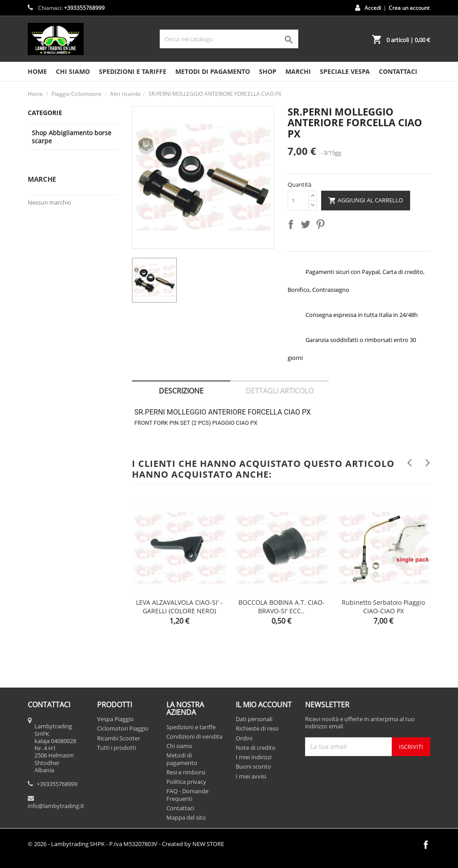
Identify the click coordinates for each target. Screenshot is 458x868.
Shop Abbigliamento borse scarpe (72, 137)
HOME (37, 71)
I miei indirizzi (254, 757)
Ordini (244, 738)
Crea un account (409, 8)
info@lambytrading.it (56, 806)
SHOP (268, 71)
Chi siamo (73, 71)
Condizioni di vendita (194, 736)
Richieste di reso (257, 728)
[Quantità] (298, 201)
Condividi (293, 226)
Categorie (45, 113)
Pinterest (322, 226)
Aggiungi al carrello (366, 201)
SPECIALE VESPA (345, 71)
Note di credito (256, 748)
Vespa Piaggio (115, 719)
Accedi (373, 8)
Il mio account (264, 705)
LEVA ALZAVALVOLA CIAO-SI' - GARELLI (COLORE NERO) (179, 607)
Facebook (426, 845)
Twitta (307, 226)
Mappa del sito (186, 817)
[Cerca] (229, 39)
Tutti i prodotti (117, 748)
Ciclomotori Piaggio (123, 728)
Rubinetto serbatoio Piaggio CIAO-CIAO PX (383, 607)
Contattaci (180, 808)
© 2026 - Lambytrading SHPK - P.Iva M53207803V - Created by (126, 844)
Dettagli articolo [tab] (280, 391)
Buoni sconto (253, 766)
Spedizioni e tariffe (133, 71)
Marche (42, 179)
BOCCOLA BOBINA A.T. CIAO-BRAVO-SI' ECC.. (282, 607)
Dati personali (254, 719)
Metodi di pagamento (213, 71)
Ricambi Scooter (119, 738)
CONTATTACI (398, 71)
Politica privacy (186, 782)
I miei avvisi (251, 776)
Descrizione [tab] (181, 391)
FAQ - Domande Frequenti (187, 795)
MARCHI (298, 71)
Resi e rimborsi (186, 772)
